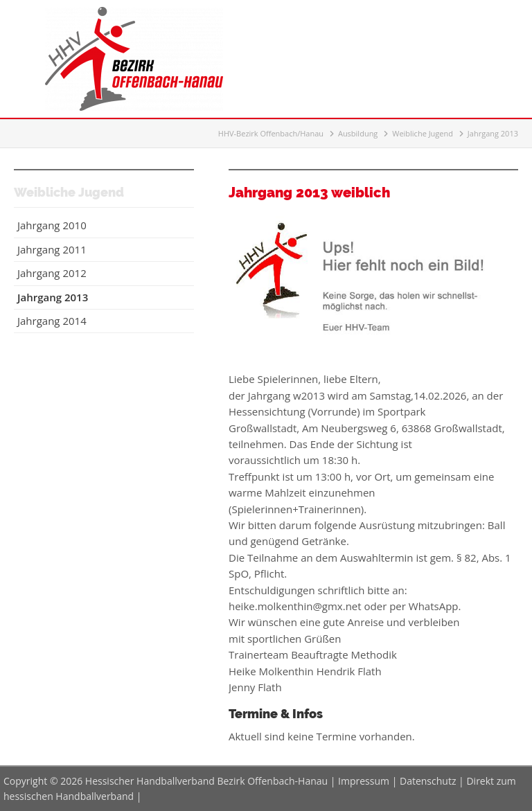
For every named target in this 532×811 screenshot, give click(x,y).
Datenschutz (428, 781)
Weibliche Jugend (423, 133)
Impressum (364, 781)
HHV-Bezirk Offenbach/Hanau (271, 133)
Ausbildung (358, 133)
